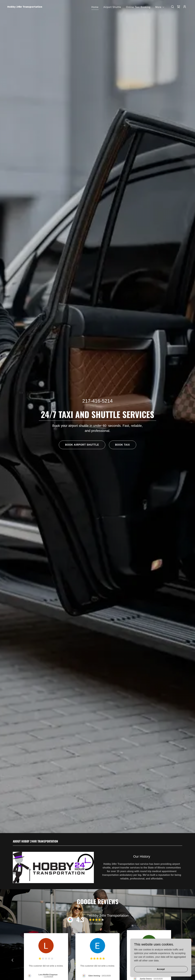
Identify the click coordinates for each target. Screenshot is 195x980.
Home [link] (95, 7)
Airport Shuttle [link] (112, 7)
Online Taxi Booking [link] (138, 7)
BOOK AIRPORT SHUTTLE (82, 445)
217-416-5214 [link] (97, 401)
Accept (161, 969)
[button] (160, 7)
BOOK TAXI (123, 445)
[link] (33, 7)
